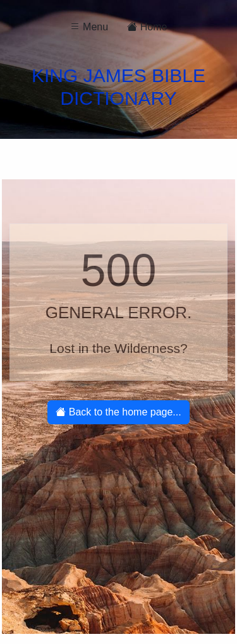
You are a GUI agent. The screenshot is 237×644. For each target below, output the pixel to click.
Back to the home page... (118, 412)
